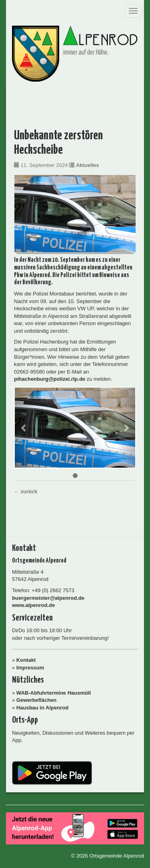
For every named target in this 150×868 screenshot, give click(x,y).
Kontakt (26, 660)
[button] (24, 428)
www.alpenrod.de (33, 605)
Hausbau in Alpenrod (42, 708)
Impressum (30, 668)
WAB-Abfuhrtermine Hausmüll (54, 693)
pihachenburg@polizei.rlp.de (50, 379)
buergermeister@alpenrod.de (48, 598)
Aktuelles (88, 165)
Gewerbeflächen (36, 700)
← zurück (26, 491)
